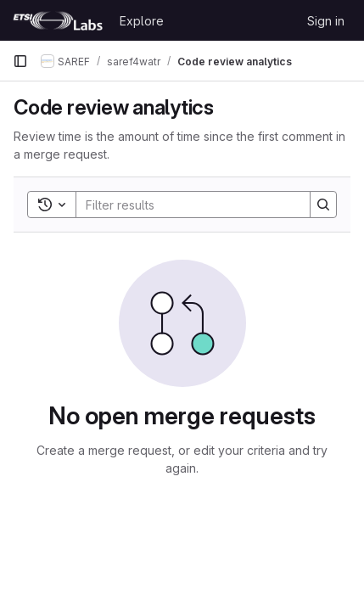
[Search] (188, 205)
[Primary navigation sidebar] (20, 61)
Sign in (326, 21)
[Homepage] (58, 20)
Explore (142, 21)
